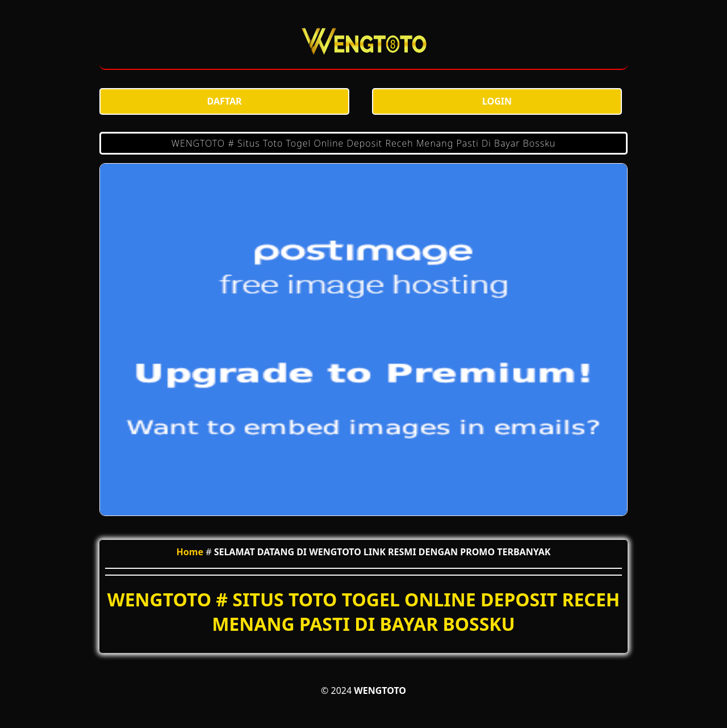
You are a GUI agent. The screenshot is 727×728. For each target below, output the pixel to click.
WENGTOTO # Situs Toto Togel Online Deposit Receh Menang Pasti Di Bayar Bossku (363, 143)
